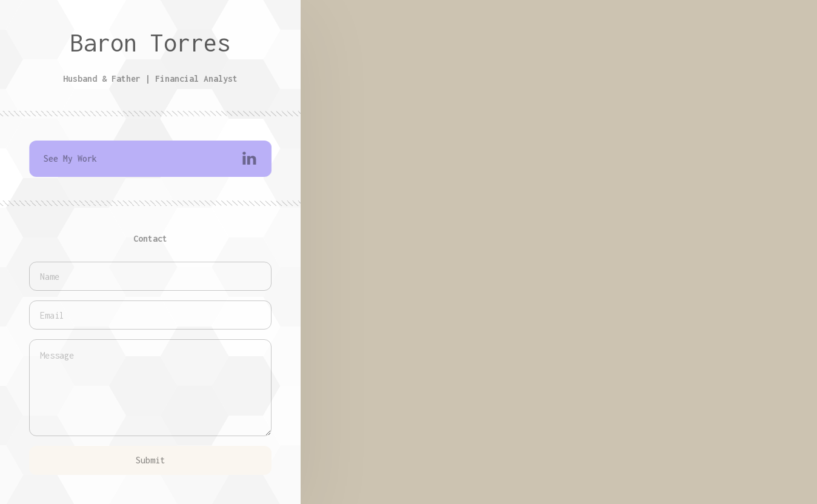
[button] (151, 159)
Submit (150, 460)
